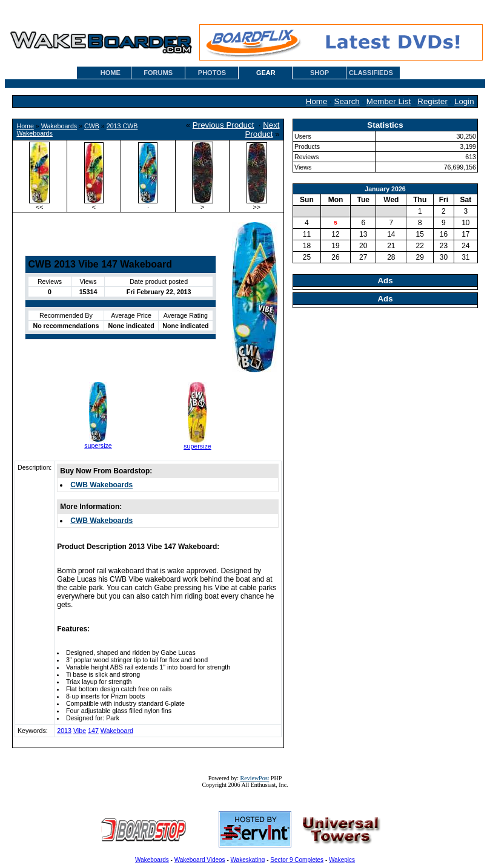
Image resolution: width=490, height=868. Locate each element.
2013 (64, 731)
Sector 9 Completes (297, 860)
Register (432, 101)
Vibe (80, 731)
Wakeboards (59, 126)
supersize (98, 446)
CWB (92, 126)
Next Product (263, 130)
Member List (389, 101)
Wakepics (342, 860)
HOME (111, 73)
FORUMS (158, 73)
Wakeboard (117, 731)
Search (347, 101)
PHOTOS (212, 73)
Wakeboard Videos (200, 860)
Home (317, 101)
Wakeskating (248, 860)
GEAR (266, 73)
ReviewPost (255, 778)
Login (464, 101)
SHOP (319, 73)
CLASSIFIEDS (371, 73)
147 (93, 731)
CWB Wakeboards (101, 485)
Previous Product (223, 125)
